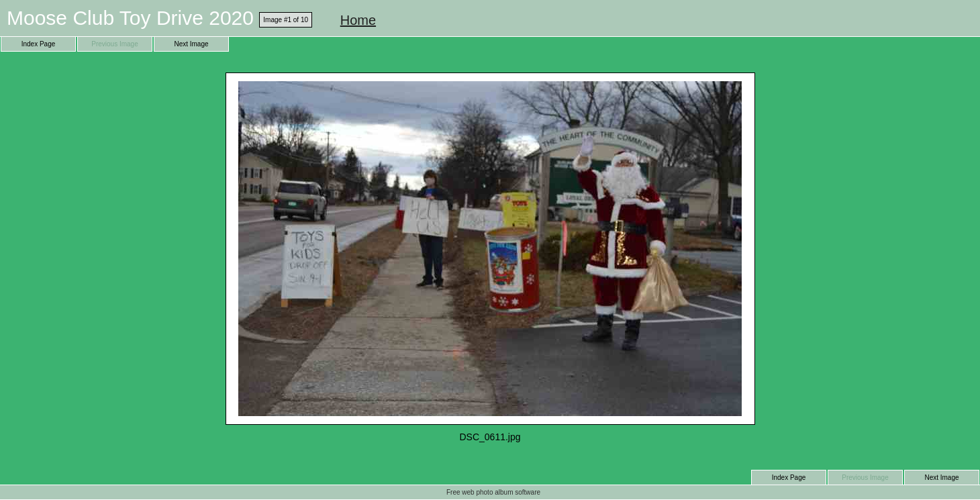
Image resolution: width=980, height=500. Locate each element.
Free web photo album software (493, 492)
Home (358, 20)
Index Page (39, 44)
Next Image (191, 44)
